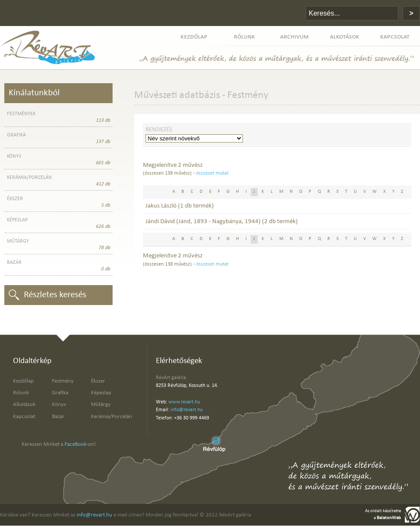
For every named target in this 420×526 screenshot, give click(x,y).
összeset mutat (212, 173)
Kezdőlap (23, 381)
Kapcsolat (24, 417)
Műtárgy (101, 404)
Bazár (58, 417)
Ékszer (98, 381)
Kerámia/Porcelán (111, 417)
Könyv (59, 404)
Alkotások (24, 404)
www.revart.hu (184, 402)
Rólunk (21, 393)
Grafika (60, 393)
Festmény (63, 381)
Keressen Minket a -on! (59, 444)
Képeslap (101, 393)
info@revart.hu (187, 410)
